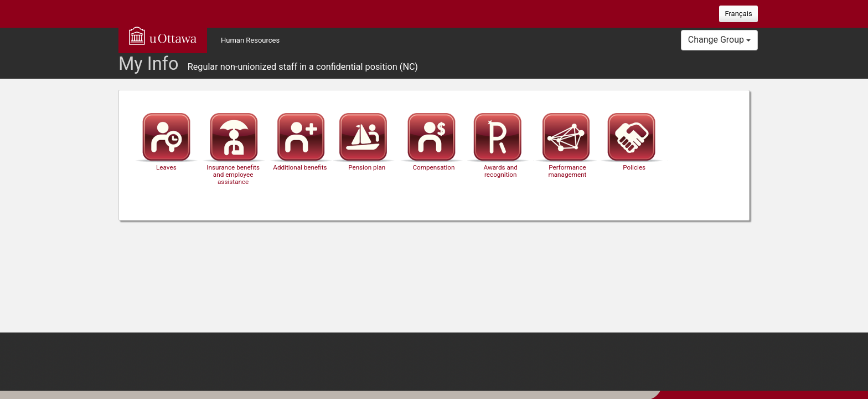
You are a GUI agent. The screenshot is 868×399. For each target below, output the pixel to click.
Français (738, 14)
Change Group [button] (719, 40)
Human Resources (250, 40)
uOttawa (163, 35)
